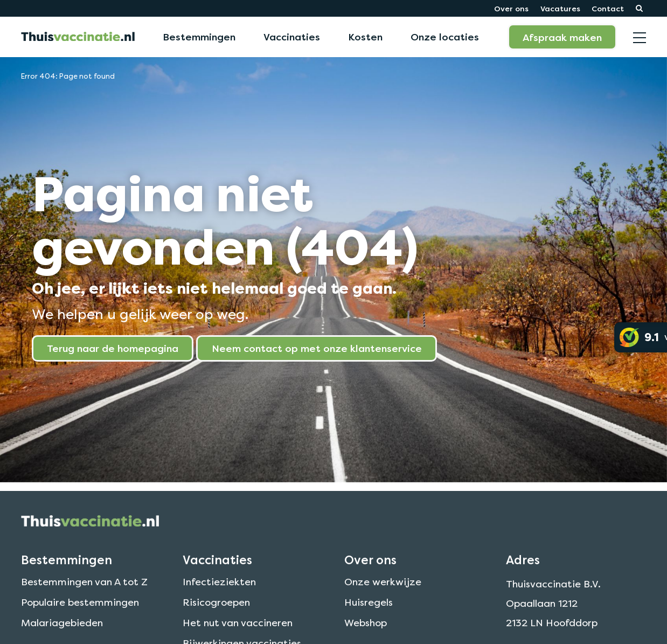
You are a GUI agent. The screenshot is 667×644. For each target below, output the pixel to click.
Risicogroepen (216, 615)
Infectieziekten (219, 594)
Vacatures (560, 8)
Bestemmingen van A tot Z (84, 594)
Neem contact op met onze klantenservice (317, 348)
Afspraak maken (562, 37)
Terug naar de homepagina (113, 348)
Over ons (511, 8)
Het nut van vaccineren (238, 635)
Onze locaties (445, 37)
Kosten (365, 37)
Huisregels (369, 615)
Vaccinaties (292, 37)
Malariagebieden (62, 635)
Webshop (366, 635)
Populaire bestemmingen (80, 615)
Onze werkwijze (383, 594)
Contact (608, 8)
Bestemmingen (199, 37)
